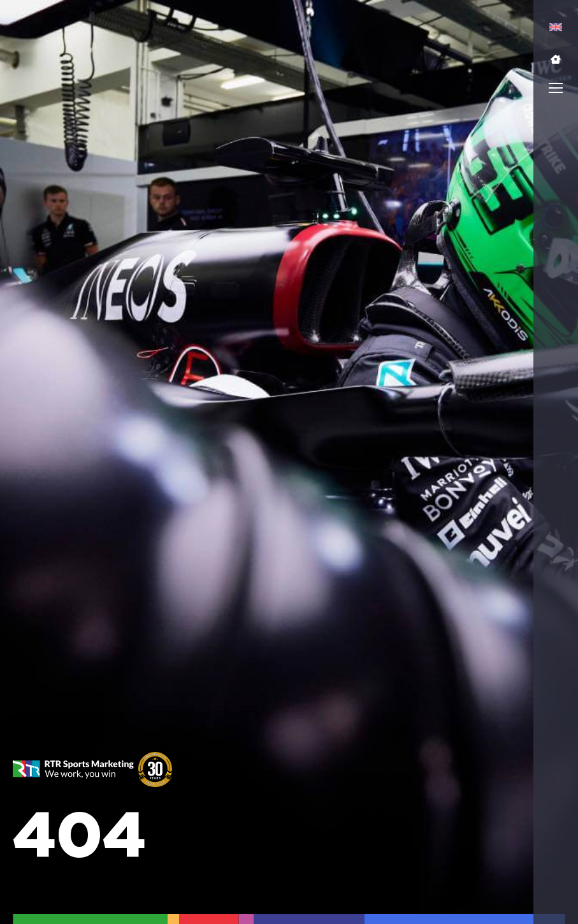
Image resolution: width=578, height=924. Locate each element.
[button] (556, 59)
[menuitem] (556, 27)
